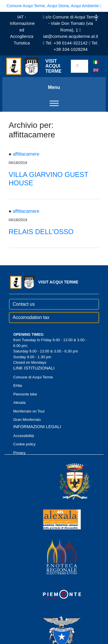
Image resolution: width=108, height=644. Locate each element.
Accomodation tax (31, 317)
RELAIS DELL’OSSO (41, 232)
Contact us (24, 304)
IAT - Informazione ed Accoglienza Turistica (22, 30)
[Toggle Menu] (54, 103)
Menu (54, 87)
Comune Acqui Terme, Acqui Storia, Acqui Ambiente (54, 6)
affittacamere (26, 154)
